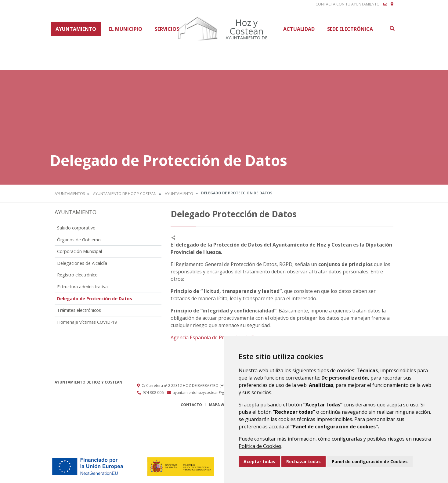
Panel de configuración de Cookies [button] (370, 461)
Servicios (167, 29)
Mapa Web (219, 405)
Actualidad (299, 29)
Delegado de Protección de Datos (95, 299)
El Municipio (125, 29)
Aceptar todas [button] (259, 461)
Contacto (191, 405)
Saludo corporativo (76, 228)
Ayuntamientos (70, 194)
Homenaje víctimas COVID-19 (87, 322)
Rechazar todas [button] (303, 461)
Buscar (392, 28)
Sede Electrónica (350, 29)
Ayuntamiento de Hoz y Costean (125, 194)
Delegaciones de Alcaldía (82, 263)
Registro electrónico (77, 275)
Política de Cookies (260, 446)
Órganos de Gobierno (79, 240)
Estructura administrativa (82, 287)
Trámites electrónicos (79, 310)
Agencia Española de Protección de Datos (218, 337)
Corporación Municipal (79, 251)
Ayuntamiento (76, 29)
